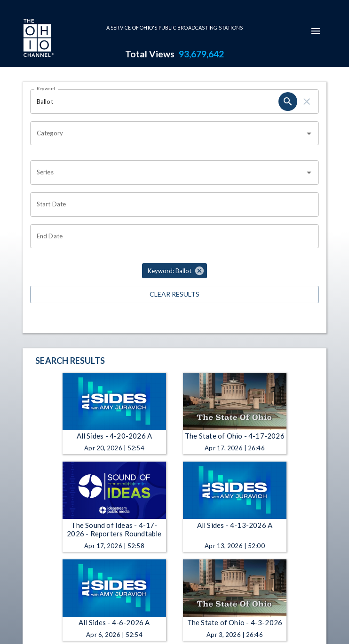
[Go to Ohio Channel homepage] (38, 39)
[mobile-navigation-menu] (316, 31)
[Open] (309, 134)
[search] (288, 102)
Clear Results (174, 295)
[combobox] (167, 134)
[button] (174, 271)
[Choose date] (171, 204)
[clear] (307, 102)
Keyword (46, 88)
